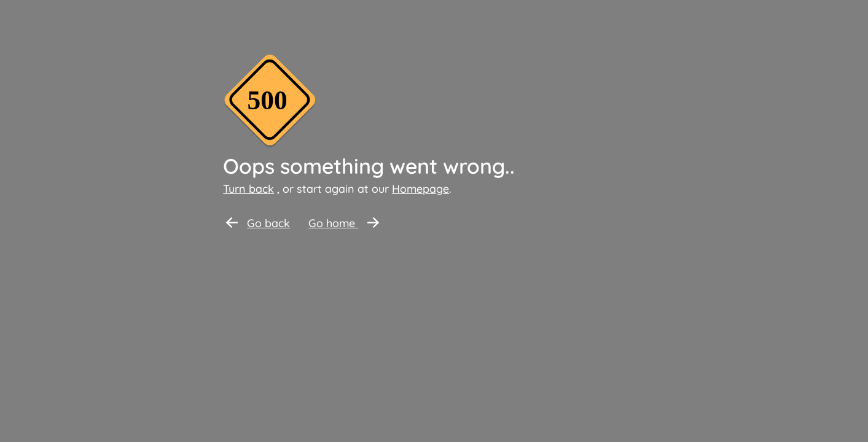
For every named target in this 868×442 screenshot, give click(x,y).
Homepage (420, 189)
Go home (344, 223)
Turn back (248, 189)
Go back (258, 223)
